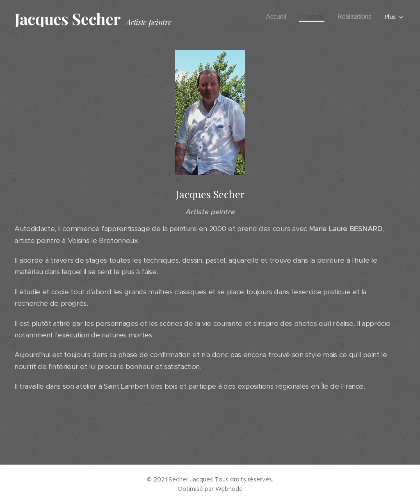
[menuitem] (273, 17)
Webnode (229, 489)
